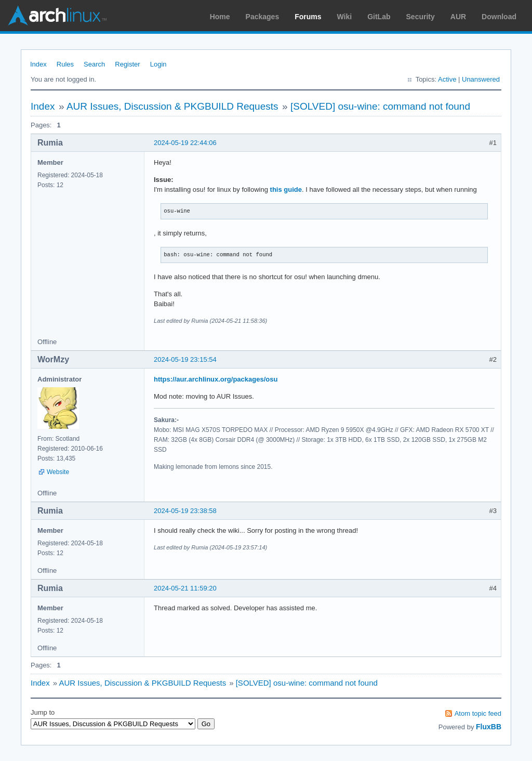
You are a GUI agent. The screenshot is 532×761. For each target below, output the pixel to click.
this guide (286, 189)
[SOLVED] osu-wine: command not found (380, 106)
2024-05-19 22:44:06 (185, 143)
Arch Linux (57, 16)
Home (220, 17)
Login (158, 64)
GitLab (379, 17)
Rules (65, 64)
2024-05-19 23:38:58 (185, 511)
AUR (458, 17)
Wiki (345, 17)
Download (499, 17)
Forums (308, 17)
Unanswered (481, 79)
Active (447, 79)
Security (421, 17)
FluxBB (489, 727)
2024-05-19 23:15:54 (185, 359)
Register (127, 64)
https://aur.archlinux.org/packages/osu (216, 379)
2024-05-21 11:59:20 (185, 588)
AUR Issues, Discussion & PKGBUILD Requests (172, 106)
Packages (263, 17)
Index (38, 64)
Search (94, 64)
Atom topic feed (478, 713)
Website (58, 472)
